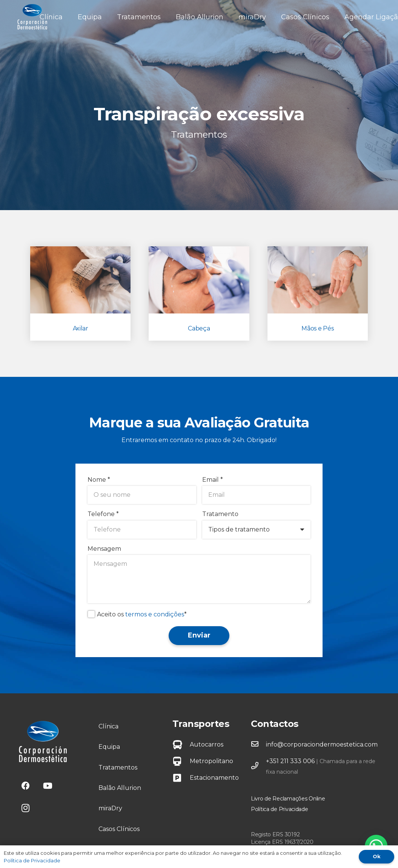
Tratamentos (118, 767)
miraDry (110, 808)
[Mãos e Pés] (318, 280)
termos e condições (155, 614)
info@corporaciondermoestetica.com (322, 744)
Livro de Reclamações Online (288, 799)
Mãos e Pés (317, 328)
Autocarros (207, 744)
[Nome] (142, 495)
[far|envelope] (258, 745)
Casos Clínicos (119, 829)
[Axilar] (80, 280)
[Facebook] (25, 786)
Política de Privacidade (280, 809)
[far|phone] (258, 767)
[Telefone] (142, 530)
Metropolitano (211, 761)
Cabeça (199, 328)
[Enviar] (199, 636)
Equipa (109, 747)
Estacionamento (214, 778)
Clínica (108, 726)
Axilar (81, 328)
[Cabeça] (199, 280)
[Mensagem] (199, 579)
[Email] (257, 495)
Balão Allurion (120, 788)
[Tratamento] (257, 530)
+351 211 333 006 (290, 761)
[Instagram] (25, 808)
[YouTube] (48, 786)
